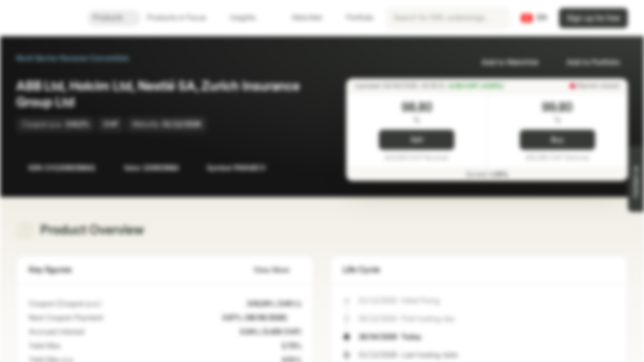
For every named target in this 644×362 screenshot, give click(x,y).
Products (114, 18)
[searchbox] (448, 18)
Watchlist (301, 18)
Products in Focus (182, 18)
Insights (249, 18)
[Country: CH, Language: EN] (534, 18)
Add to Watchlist (504, 63)
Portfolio (354, 18)
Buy (557, 140)
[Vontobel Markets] (44, 18)
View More (277, 270)
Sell (417, 140)
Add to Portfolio (587, 63)
